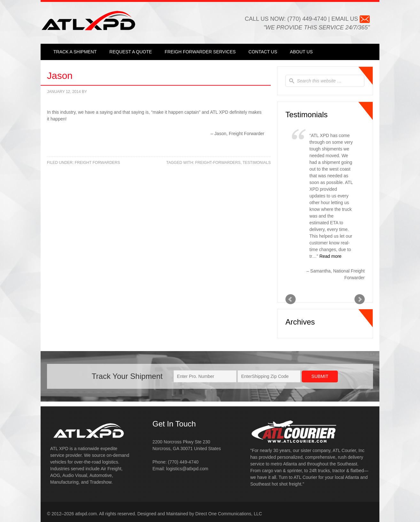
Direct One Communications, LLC (229, 514)
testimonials (257, 163)
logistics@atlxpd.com (187, 469)
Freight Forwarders (97, 163)
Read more (330, 256)
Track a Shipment (75, 52)
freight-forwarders (218, 163)
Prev (291, 299)
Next (360, 299)
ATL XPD (88, 20)
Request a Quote (131, 52)
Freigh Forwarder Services (200, 52)
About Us (301, 52)
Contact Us (263, 52)
